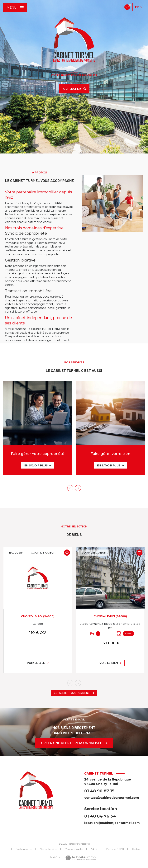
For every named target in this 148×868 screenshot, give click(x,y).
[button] (78, 488)
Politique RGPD (115, 849)
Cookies (136, 849)
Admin (95, 849)
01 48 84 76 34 (100, 816)
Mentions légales (74, 849)
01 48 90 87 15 (99, 791)
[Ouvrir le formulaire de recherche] (74, 89)
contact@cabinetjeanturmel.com (112, 798)
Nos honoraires (24, 849)
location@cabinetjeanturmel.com (112, 823)
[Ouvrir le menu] (15, 8)
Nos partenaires (48, 849)
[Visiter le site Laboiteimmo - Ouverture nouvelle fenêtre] (81, 858)
